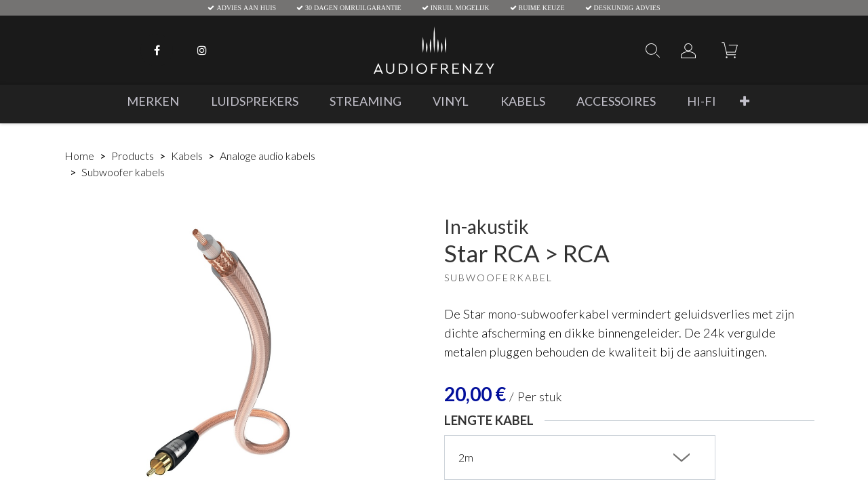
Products (133, 156)
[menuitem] (153, 101)
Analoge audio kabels (268, 156)
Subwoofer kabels (123, 172)
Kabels (187, 156)
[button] (745, 101)
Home (79, 156)
